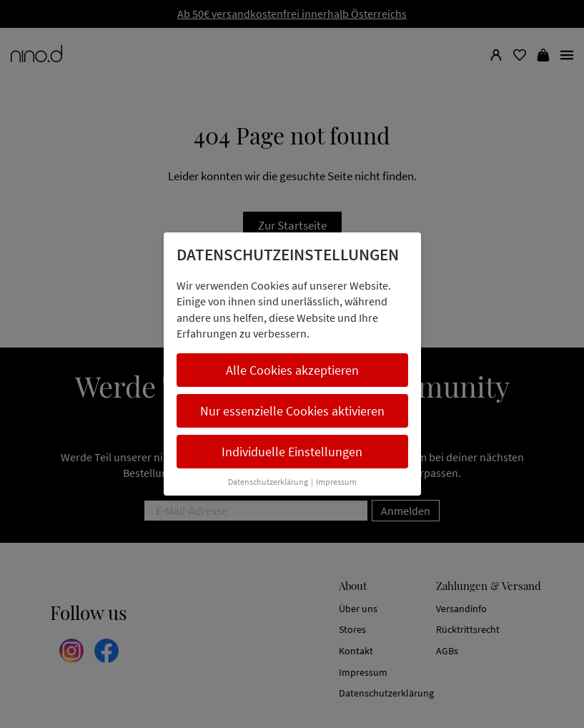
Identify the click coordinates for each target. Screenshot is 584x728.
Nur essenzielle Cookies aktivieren (292, 411)
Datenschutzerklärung (268, 482)
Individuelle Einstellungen (292, 452)
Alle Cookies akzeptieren (292, 370)
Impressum (336, 482)
